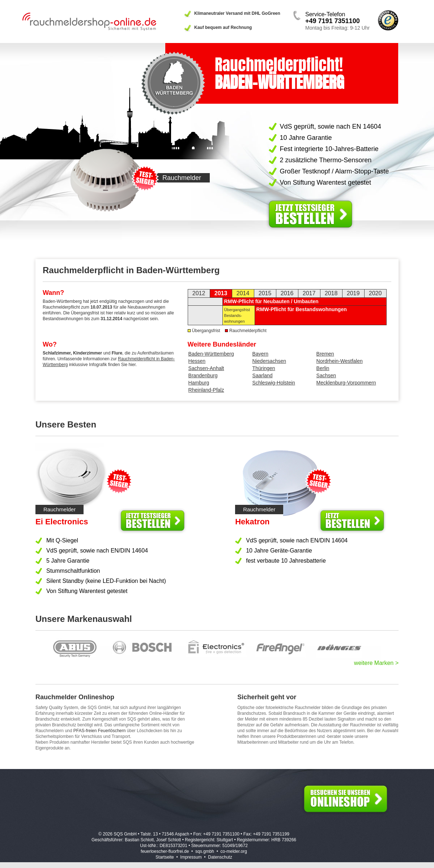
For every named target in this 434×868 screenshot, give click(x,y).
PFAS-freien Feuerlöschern (100, 731)
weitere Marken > (376, 663)
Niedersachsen (269, 361)
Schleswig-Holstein (274, 383)
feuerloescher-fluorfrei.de (165, 851)
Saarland (263, 375)
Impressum (191, 857)
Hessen (197, 361)
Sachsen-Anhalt (206, 368)
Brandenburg (203, 375)
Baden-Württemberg (211, 354)
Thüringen (264, 368)
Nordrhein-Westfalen (340, 361)
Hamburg (199, 383)
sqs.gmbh (205, 851)
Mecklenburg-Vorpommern (346, 383)
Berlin (323, 368)
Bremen (325, 354)
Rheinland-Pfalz (206, 390)
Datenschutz (220, 857)
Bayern (260, 354)
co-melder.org (234, 851)
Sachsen (326, 375)
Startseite (165, 857)
